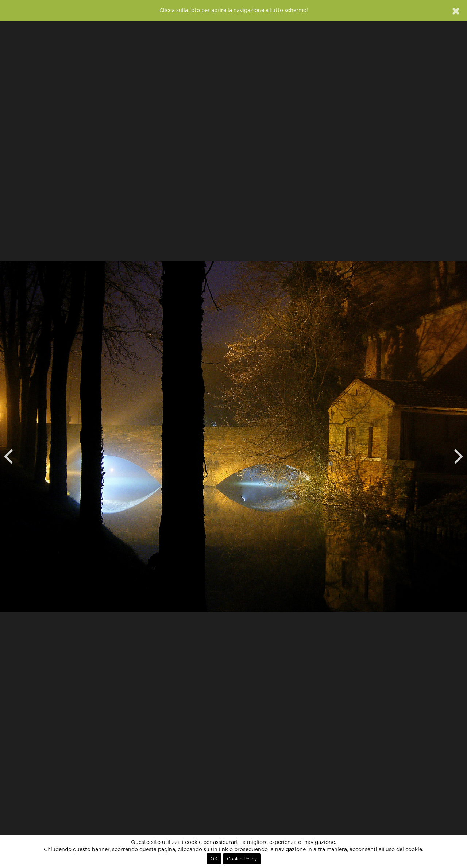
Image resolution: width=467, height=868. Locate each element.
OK (214, 859)
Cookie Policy (242, 859)
